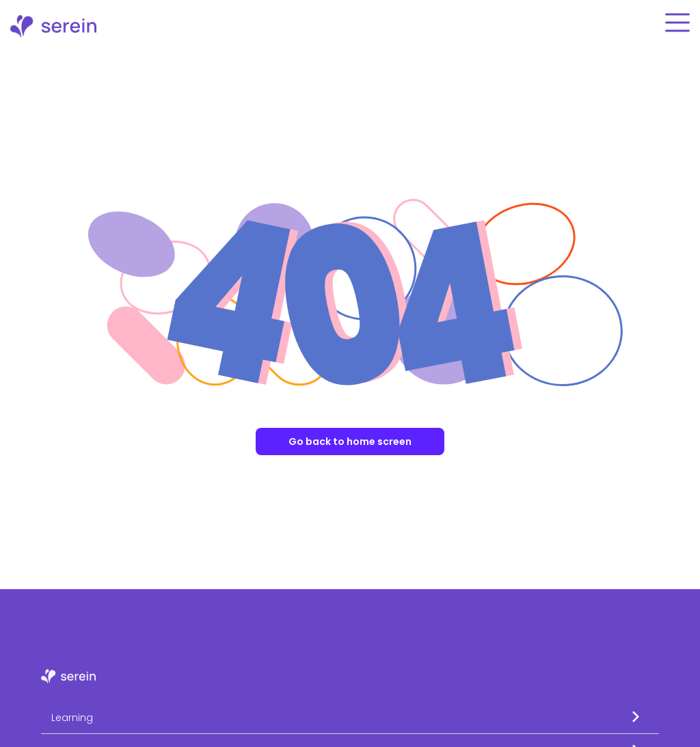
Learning (72, 718)
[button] (350, 717)
